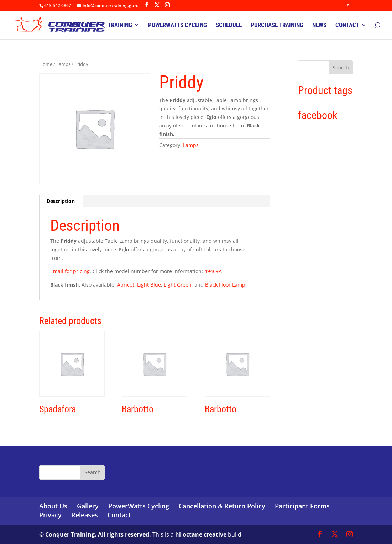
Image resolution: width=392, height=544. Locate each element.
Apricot (126, 285)
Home (46, 64)
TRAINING (120, 25)
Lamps (63, 64)
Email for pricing (70, 271)
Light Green (178, 285)
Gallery (88, 506)
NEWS (319, 25)
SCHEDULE (229, 25)
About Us (53, 506)
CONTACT (347, 25)
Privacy (50, 515)
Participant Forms (302, 506)
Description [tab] (61, 201)
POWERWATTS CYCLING (177, 25)
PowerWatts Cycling (139, 506)
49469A (213, 271)
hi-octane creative (201, 534)
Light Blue (149, 285)
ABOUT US (79, 25)
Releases (85, 515)
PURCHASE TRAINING (277, 25)
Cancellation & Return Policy (222, 506)
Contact (119, 515)
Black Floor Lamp (225, 285)
